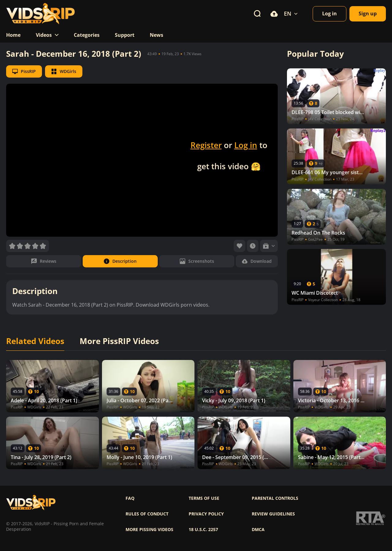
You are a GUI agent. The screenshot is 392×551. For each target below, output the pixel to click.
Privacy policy (206, 514)
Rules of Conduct (147, 514)
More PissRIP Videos (119, 341)
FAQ (130, 498)
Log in (246, 145)
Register (206, 145)
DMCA (258, 530)
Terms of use (204, 498)
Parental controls (275, 498)
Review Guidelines (273, 514)
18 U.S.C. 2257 (203, 530)
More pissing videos (149, 530)
